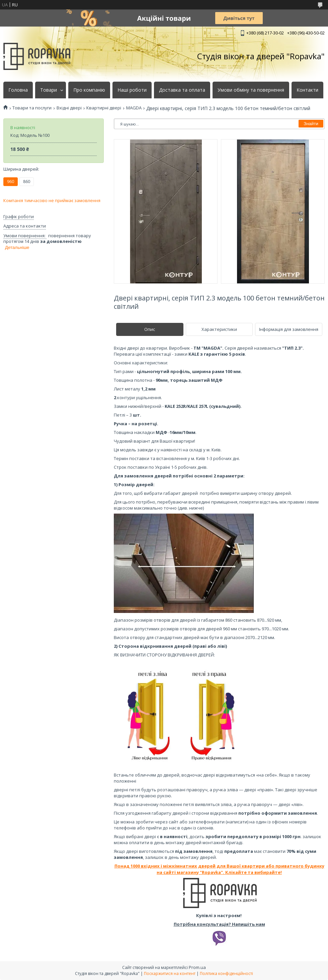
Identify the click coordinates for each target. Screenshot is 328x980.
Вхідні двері (69, 108)
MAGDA (134, 108)
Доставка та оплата (182, 90)
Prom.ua (197, 967)
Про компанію (89, 90)
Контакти (307, 90)
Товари (49, 90)
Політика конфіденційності (226, 973)
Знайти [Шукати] (311, 124)
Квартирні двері (104, 108)
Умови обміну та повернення (251, 90)
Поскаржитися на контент (170, 973)
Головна (18, 90)
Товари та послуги (32, 108)
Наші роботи (132, 90)
